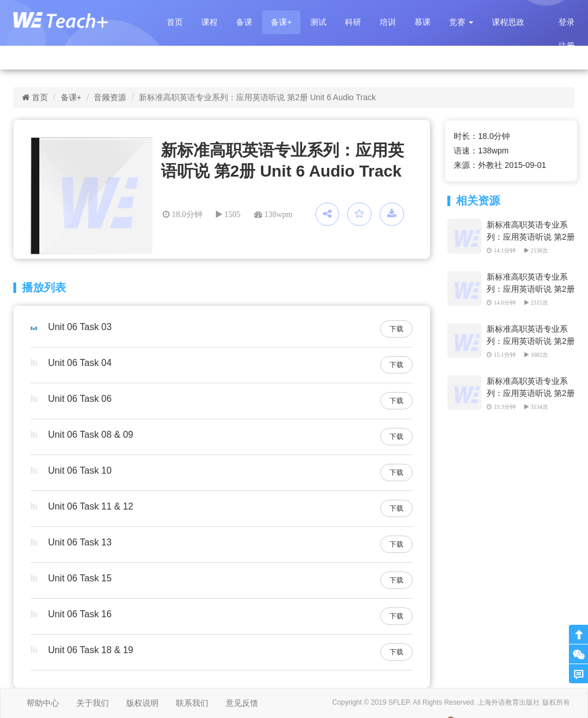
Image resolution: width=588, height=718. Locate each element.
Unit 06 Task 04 (80, 363)
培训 (388, 22)
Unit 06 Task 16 (80, 614)
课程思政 (508, 22)
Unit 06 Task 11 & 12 (91, 506)
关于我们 (93, 703)
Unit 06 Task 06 (80, 399)
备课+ (281, 22)
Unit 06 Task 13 (80, 542)
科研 (353, 22)
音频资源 (110, 97)
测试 (318, 22)
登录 (567, 22)
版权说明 (142, 703)
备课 (244, 22)
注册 (567, 46)
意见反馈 (242, 703)
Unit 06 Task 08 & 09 (91, 435)
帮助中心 (43, 703)
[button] (461, 22)
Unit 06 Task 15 (80, 578)
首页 (175, 22)
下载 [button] (396, 329)
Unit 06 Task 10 (80, 470)
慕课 (422, 22)
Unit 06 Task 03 (80, 327)
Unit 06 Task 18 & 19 (91, 650)
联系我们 (192, 703)
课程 (210, 22)
